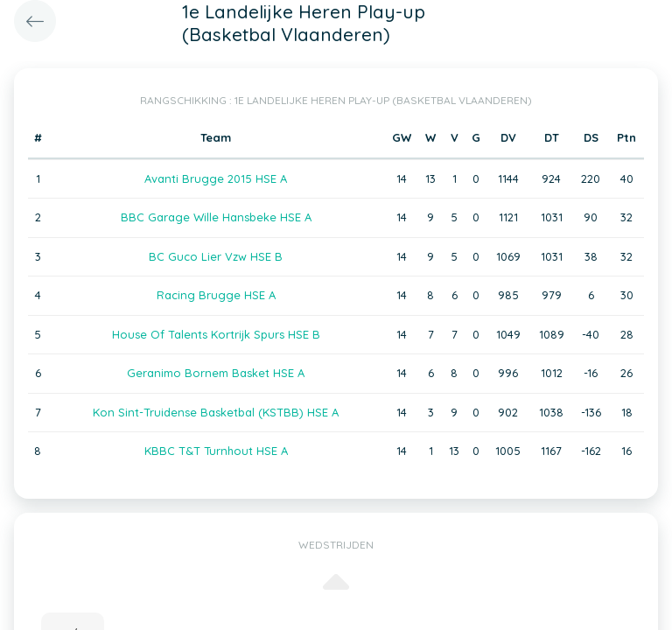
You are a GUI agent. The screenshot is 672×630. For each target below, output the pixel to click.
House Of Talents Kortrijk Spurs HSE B (216, 334)
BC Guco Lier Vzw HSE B (216, 256)
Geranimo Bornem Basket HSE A (216, 373)
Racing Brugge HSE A (216, 295)
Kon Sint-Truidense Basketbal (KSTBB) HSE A (216, 412)
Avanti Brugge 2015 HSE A (216, 178)
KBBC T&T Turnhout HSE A (216, 451)
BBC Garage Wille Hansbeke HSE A (216, 217)
